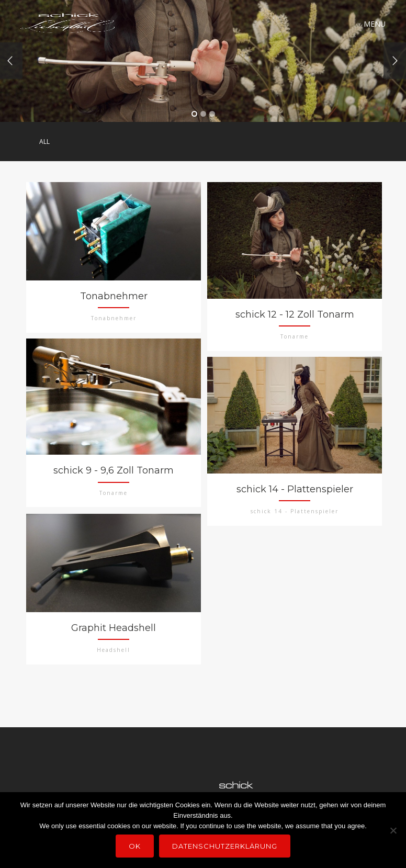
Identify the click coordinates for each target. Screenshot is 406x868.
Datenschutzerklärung (225, 846)
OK (135, 846)
